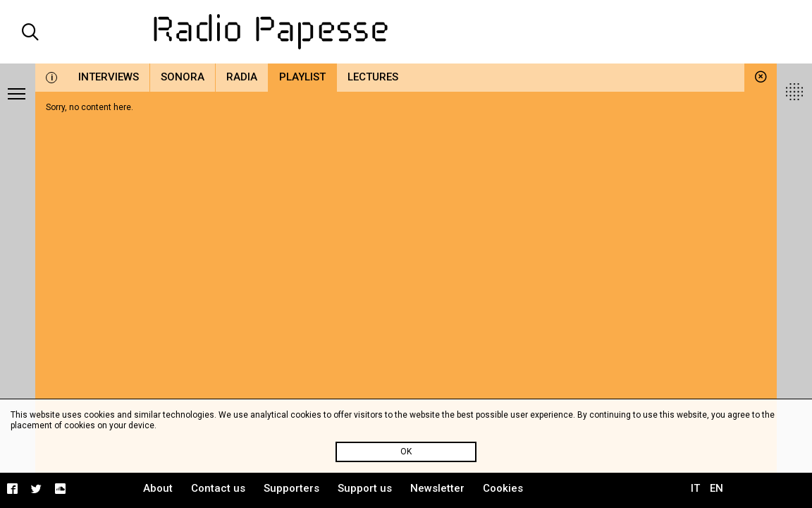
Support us (365, 488)
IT (695, 488)
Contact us (218, 488)
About (158, 488)
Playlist (302, 77)
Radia (242, 77)
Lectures (373, 77)
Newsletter (437, 488)
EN (716, 488)
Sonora (183, 77)
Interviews (109, 77)
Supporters (291, 488)
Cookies (503, 488)
